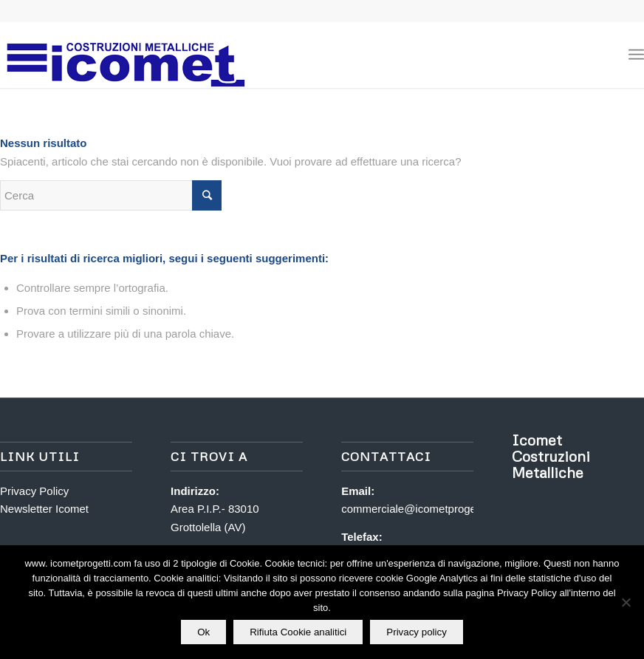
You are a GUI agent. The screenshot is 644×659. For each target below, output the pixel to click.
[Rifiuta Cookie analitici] (626, 602)
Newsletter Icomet (44, 509)
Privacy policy (416, 632)
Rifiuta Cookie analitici (298, 632)
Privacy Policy (34, 491)
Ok (203, 632)
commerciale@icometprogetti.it (417, 509)
